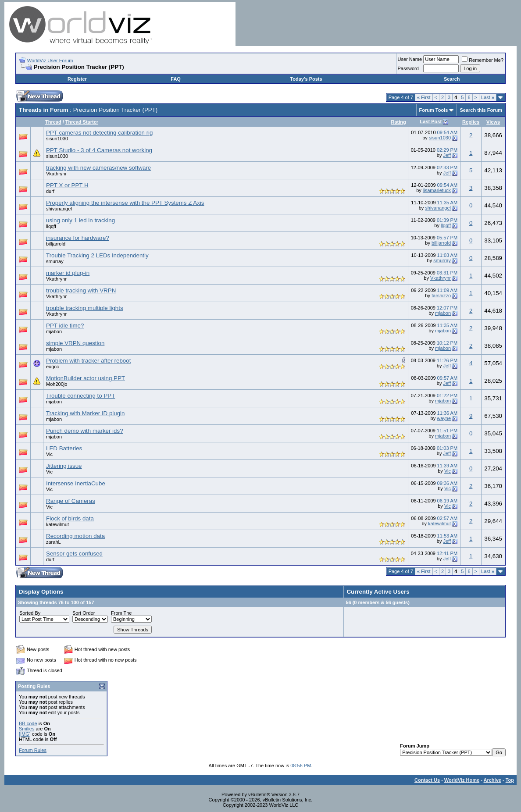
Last (488, 97)
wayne (444, 418)
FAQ (176, 79)
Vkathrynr (56, 174)
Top (510, 780)
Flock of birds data (70, 518)
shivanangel (59, 209)
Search (452, 79)
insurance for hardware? (78, 238)
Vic (49, 454)
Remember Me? (483, 60)
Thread (53, 122)
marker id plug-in (68, 273)
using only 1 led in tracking (80, 220)
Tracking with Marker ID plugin (86, 413)
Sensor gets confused (74, 554)
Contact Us (427, 780)
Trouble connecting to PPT (80, 396)
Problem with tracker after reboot (88, 361)
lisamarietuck (437, 190)
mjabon (443, 313)
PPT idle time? (65, 326)
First (424, 97)
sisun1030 (57, 139)
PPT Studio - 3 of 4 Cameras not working (99, 150)
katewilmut (57, 524)
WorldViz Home (462, 780)
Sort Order (84, 613)
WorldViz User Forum (50, 61)
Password (408, 68)
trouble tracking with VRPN (81, 290)
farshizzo (441, 296)
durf (50, 191)
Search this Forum (481, 110)
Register (77, 79)
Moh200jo (57, 384)
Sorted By (30, 613)
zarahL (54, 542)
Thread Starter (82, 122)
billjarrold (56, 244)
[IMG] (25, 734)
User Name (410, 59)
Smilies (27, 729)
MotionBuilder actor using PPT (86, 378)
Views (493, 122)
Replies (471, 122)
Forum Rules (33, 750)
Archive (492, 780)
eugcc (52, 367)
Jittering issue (64, 466)
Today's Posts (306, 79)
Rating (398, 122)
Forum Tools (434, 110)
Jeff (447, 155)
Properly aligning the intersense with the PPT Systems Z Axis (125, 203)
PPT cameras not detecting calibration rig (100, 133)
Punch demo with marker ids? (85, 431)
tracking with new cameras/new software (98, 168)
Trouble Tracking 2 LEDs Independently (97, 255)
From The (121, 613)
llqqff (51, 226)
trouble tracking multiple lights (85, 308)
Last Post (431, 121)
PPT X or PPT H (67, 185)
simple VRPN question (75, 343)
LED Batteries (64, 448)
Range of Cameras (71, 501)
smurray (55, 261)
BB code (28, 723)
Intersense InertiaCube (76, 483)
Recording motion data (75, 536)
